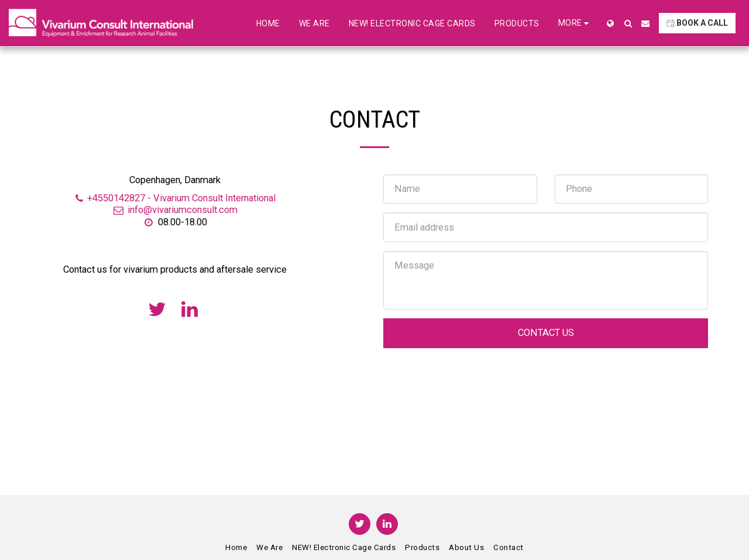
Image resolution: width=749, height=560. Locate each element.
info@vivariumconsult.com (175, 210)
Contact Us (546, 333)
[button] (628, 23)
